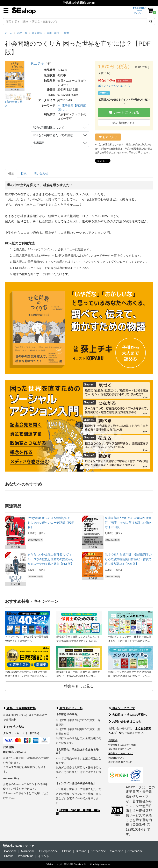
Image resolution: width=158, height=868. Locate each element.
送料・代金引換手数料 (19, 708)
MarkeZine (28, 851)
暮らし (63, 110)
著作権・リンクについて (121, 753)
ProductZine (26, 856)
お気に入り (108, 137)
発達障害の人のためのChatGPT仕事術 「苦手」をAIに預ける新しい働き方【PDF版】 (128, 522)
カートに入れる (124, 112)
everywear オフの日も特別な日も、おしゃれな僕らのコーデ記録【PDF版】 (51, 522)
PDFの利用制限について (48, 128)
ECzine (67, 851)
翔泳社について (116, 758)
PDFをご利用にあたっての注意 (53, 135)
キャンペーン (124, 81)
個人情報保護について (120, 749)
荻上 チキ (37, 63)
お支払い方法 (14, 727)
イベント (44, 856)
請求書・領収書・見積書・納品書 (78, 812)
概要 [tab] (11, 173)
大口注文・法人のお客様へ (128, 715)
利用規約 (113, 740)
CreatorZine (135, 851)
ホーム (9, 33)
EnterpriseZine (48, 851)
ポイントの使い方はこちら (114, 86)
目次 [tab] (24, 173)
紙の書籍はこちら (124, 123)
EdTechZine (98, 851)
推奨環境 (38, 143)
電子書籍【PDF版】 (75, 106)
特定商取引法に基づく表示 (122, 745)
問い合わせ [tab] (41, 173)
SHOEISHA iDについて (120, 762)
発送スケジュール (69, 708)
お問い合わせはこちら (125, 722)
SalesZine (117, 851)
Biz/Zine (81, 851)
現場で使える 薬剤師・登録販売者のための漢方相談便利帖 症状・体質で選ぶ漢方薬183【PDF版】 (128, 559)
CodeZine (10, 851)
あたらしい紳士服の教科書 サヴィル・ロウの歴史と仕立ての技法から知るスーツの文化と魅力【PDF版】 (51, 559)
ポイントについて (122, 708)
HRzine (9, 856)
